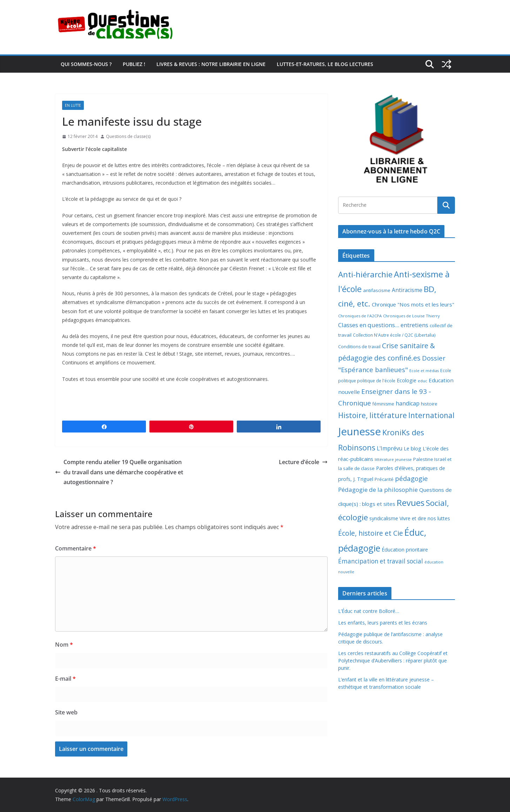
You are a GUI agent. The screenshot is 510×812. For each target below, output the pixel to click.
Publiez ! (134, 64)
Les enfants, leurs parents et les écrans (383, 623)
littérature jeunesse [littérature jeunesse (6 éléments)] (393, 459)
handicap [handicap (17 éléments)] (408, 403)
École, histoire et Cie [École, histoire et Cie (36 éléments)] (371, 533)
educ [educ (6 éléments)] (422, 381)
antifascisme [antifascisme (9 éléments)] (377, 290)
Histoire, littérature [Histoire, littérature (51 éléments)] (373, 415)
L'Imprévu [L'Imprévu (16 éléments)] (390, 448)
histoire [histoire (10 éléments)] (429, 404)
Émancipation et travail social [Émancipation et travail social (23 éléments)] (381, 561)
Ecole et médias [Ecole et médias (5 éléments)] (424, 371)
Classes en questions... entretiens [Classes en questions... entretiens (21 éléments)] (383, 325)
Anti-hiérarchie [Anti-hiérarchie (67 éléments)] (365, 274)
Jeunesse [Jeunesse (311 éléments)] (360, 431)
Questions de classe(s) (128, 136)
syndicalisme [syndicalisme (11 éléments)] (384, 518)
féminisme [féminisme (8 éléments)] (383, 404)
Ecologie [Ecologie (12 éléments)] (407, 380)
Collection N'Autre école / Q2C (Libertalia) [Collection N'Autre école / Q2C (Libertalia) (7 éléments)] (394, 335)
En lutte (73, 105)
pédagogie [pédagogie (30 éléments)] (411, 478)
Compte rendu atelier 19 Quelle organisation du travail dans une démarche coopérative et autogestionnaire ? (119, 472)
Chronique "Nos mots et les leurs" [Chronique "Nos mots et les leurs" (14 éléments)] (413, 304)
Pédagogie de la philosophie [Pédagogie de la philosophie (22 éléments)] (378, 490)
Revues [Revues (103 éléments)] (411, 503)
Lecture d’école (303, 462)
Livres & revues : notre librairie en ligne (211, 64)
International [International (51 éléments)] (431, 415)
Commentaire (76, 548)
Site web (66, 712)
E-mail (65, 679)
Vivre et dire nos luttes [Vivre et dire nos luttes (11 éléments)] (425, 518)
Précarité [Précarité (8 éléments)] (384, 479)
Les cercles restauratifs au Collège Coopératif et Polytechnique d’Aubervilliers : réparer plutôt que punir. (393, 661)
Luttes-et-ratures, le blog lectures (325, 64)
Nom (64, 645)
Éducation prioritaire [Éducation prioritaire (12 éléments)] (405, 550)
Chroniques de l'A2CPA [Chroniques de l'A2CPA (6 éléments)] (360, 316)
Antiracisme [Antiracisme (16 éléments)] (407, 290)
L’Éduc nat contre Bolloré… (369, 611)
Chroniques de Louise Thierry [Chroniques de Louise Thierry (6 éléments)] (411, 316)
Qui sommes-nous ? (86, 64)
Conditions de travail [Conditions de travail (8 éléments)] (359, 347)
